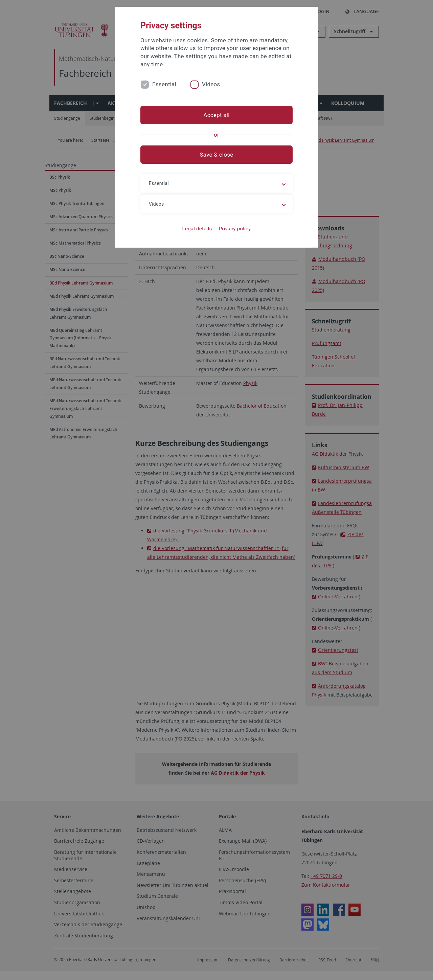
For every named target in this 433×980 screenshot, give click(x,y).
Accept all (216, 115)
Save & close (217, 155)
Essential (164, 84)
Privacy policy (235, 229)
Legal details (197, 229)
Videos (211, 84)
